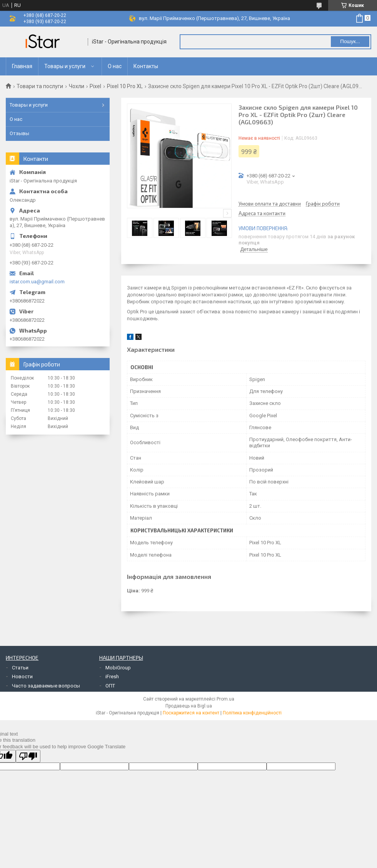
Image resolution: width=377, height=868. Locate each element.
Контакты (146, 66)
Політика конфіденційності (252, 713)
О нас (115, 66)
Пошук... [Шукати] (350, 41)
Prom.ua (225, 699)
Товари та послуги (40, 86)
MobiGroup (118, 668)
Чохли (77, 86)
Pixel (95, 86)
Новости (22, 677)
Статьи (20, 668)
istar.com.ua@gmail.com (37, 282)
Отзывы (19, 133)
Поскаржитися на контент (191, 713)
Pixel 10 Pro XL (125, 86)
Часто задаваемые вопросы (46, 686)
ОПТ (110, 686)
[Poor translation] (28, 756)
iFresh (112, 677)
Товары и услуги (65, 66)
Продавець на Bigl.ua (189, 706)
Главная (22, 66)
